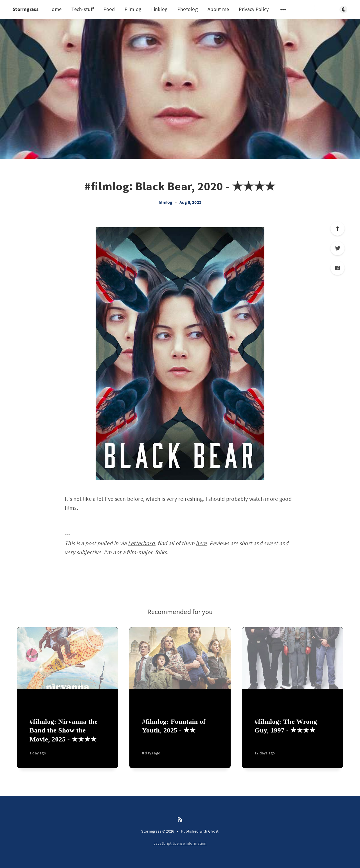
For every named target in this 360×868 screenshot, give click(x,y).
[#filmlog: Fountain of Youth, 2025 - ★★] (180, 740)
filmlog (165, 202)
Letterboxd (141, 543)
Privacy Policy (254, 9)
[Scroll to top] (337, 229)
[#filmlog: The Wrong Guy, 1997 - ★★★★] (292, 740)
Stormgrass (26, 9)
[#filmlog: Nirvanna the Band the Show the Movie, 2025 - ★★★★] (67, 740)
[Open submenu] (283, 10)
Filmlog (133, 9)
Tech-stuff (83, 9)
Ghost (213, 831)
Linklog (159, 9)
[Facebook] (337, 268)
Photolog (188, 9)
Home (55, 9)
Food (109, 9)
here (201, 543)
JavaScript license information (180, 843)
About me (218, 9)
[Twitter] (337, 248)
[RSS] (180, 820)
